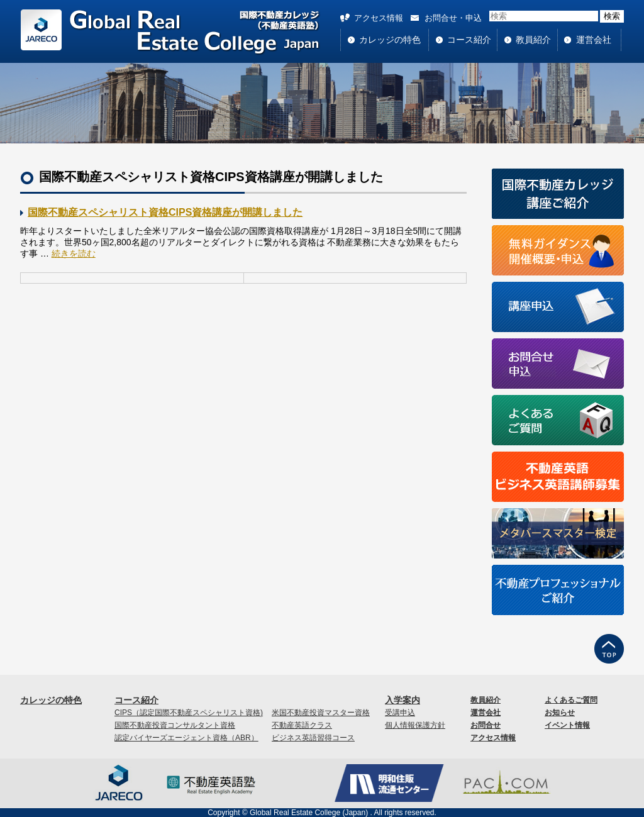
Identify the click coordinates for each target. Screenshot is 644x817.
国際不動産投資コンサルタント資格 (175, 725)
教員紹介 (533, 40)
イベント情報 (567, 725)
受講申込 (400, 713)
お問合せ (486, 725)
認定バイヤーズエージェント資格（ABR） (186, 738)
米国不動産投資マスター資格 (321, 713)
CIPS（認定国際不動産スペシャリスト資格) (189, 713)
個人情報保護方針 (415, 725)
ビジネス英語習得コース (313, 738)
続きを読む (74, 253)
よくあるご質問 (571, 700)
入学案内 (402, 700)
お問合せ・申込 (453, 18)
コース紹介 (469, 40)
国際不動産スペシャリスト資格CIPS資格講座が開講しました (165, 212)
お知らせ (560, 713)
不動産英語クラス (302, 725)
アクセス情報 (379, 18)
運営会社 (594, 40)
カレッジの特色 (390, 40)
